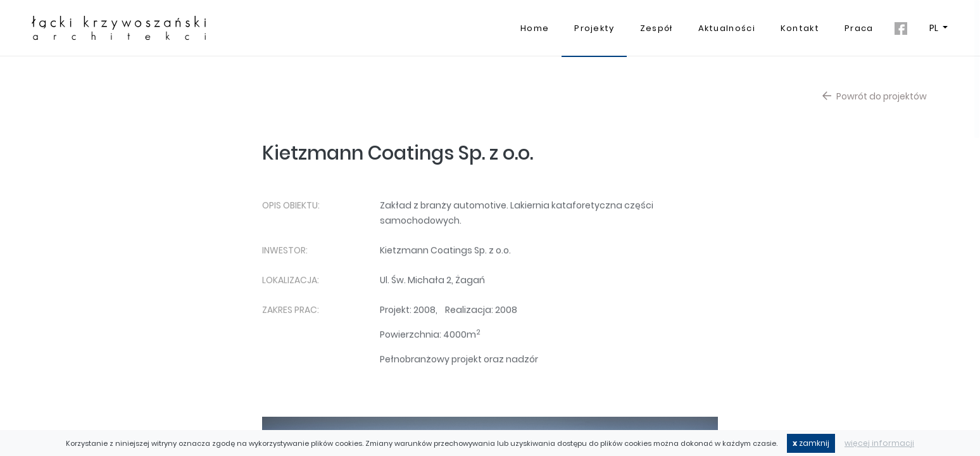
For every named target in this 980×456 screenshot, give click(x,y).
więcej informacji (879, 443)
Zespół (656, 28)
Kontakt (800, 28)
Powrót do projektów (875, 96)
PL (935, 28)
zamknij (811, 443)
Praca (859, 28)
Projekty (594, 28)
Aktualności (727, 28)
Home (535, 28)
